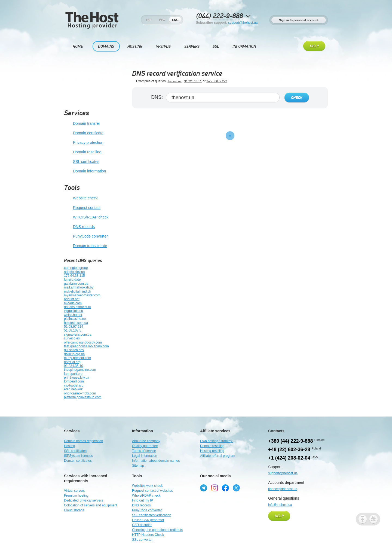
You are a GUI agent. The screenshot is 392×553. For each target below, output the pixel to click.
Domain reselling (83, 152)
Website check (81, 198)
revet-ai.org (72, 362)
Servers (192, 46)
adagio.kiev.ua (74, 272)
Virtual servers (74, 491)
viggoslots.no (73, 311)
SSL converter (142, 540)
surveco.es (72, 338)
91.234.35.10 (73, 366)
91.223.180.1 (193, 81)
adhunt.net (72, 299)
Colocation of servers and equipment (91, 505)
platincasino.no (75, 319)
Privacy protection (84, 143)
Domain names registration (83, 441)
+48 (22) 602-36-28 (289, 449)
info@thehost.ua (280, 505)
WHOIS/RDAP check (86, 217)
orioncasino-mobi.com (80, 393)
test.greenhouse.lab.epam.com (86, 346)
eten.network (73, 389)
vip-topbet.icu (74, 385)
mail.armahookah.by (79, 287)
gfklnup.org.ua (74, 354)
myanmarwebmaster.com (82, 295)
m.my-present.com (77, 358)
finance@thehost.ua (283, 489)
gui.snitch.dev (74, 350)
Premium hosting (76, 496)
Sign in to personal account (299, 20)
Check (297, 98)
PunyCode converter (86, 236)
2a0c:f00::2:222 (217, 81)
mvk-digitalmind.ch (77, 291)
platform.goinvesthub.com (83, 397)
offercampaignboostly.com (83, 342)
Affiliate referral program (218, 456)
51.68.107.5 (73, 330)
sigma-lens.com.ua (78, 335)
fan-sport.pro (73, 374)
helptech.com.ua (76, 323)
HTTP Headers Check (148, 535)
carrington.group (76, 268)
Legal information (145, 456)
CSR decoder (142, 525)
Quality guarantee (145, 446)
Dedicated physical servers (83, 500)
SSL (216, 46)
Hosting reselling (212, 451)
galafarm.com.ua (76, 284)
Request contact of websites (152, 491)
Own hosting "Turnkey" (217, 441)
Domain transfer (82, 124)
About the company (146, 441)
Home (78, 46)
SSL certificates (82, 162)
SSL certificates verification (152, 515)
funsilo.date (72, 279)
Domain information (85, 171)
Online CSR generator (148, 520)
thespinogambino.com (80, 370)
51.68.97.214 (73, 327)
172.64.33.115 (74, 276)
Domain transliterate (85, 246)
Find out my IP (143, 500)
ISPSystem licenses (78, 456)
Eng (175, 20)
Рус (162, 20)
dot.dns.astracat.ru (77, 307)
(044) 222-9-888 (219, 16)
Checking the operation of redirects (157, 530)
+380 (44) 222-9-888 (291, 441)
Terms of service (144, 451)
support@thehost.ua (243, 23)
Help (314, 46)
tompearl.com (74, 381)
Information (244, 46)
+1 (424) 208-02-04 (289, 458)
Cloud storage (74, 510)
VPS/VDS (163, 46)
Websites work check (147, 486)
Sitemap (138, 466)
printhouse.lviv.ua (77, 378)
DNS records (79, 227)
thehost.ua (174, 81)
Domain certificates (78, 461)
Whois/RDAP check (146, 496)
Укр (149, 20)
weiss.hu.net (73, 315)
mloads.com (73, 303)
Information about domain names (156, 461)
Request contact (82, 208)
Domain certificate (84, 133)
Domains (106, 46)
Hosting (135, 46)
